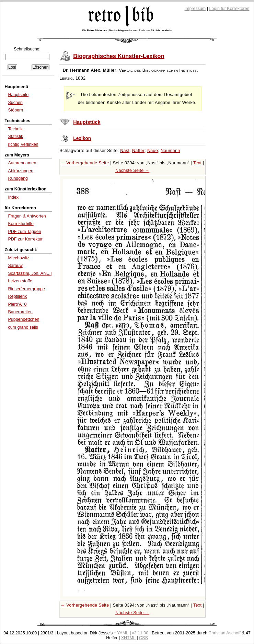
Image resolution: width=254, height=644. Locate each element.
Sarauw (15, 266)
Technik (15, 129)
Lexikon (82, 138)
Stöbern (15, 110)
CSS (143, 638)
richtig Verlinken (23, 144)
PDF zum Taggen (24, 232)
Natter (138, 151)
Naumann (170, 151)
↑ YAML (121, 633)
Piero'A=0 (17, 304)
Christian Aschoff (224, 633)
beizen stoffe (20, 281)
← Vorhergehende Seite (85, 163)
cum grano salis (23, 327)
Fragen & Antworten (27, 216)
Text (197, 163)
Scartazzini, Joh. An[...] (30, 273)
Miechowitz (19, 258)
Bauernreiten (20, 312)
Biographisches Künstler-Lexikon (119, 56)
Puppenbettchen (24, 319)
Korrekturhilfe (21, 224)
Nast (125, 151)
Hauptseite (18, 95)
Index (13, 197)
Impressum (195, 9)
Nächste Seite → (132, 171)
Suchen (15, 103)
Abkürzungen (21, 171)
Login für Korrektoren (229, 9)
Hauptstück (87, 122)
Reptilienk (17, 296)
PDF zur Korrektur (25, 239)
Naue (153, 151)
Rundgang (18, 178)
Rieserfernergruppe (26, 289)
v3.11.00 (140, 633)
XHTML (128, 638)
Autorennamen (22, 163)
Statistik (15, 137)
